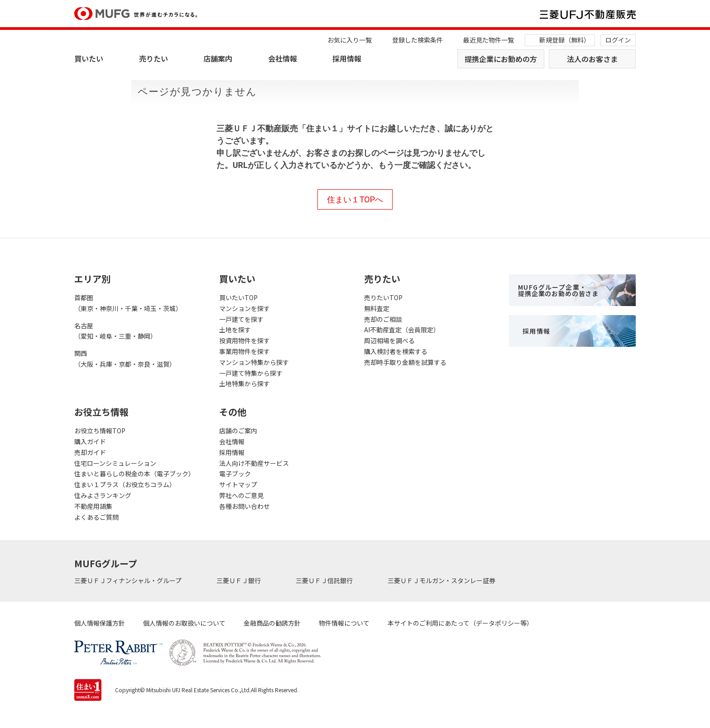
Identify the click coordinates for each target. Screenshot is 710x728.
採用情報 (347, 58)
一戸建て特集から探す (251, 373)
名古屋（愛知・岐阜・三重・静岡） (115, 331)
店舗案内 (218, 58)
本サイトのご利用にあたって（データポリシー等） (460, 623)
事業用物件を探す (245, 351)
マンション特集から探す (254, 362)
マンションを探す (245, 308)
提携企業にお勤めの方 (501, 59)
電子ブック (235, 474)
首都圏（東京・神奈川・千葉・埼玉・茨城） (128, 303)
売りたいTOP (383, 297)
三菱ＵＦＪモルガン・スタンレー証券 (442, 580)
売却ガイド (90, 452)
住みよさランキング (103, 495)
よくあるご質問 (96, 517)
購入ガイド (90, 441)
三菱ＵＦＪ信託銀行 (325, 580)
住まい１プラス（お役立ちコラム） (125, 484)
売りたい (154, 58)
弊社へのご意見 (241, 495)
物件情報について (344, 623)
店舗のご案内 (238, 431)
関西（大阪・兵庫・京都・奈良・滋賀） (125, 359)
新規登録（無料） (565, 40)
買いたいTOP (238, 297)
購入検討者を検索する (396, 351)
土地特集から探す (245, 383)
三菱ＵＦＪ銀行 (239, 580)
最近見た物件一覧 (489, 40)
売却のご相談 (383, 319)
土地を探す (235, 330)
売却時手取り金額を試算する (405, 362)
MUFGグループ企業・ (558, 290)
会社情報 (283, 58)
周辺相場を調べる (389, 340)
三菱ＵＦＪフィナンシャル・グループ (129, 580)
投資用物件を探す (245, 340)
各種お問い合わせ (245, 506)
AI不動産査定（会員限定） (402, 330)
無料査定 (377, 308)
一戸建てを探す (241, 319)
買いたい (89, 58)
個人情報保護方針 (100, 623)
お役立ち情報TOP (100, 431)
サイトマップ (238, 484)
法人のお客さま (592, 59)
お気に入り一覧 (350, 40)
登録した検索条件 (417, 40)
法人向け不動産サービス (254, 463)
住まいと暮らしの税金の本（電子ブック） (134, 474)
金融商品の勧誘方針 (272, 623)
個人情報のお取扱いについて (184, 623)
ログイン (618, 40)
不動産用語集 (93, 506)
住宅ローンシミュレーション (115, 463)
